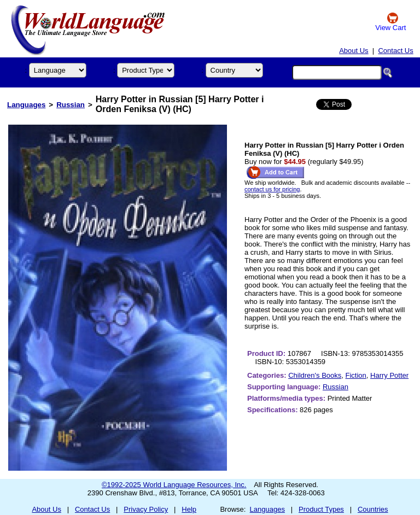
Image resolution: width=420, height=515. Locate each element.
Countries (373, 509)
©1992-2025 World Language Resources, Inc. (174, 485)
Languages (26, 105)
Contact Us (395, 51)
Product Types (321, 509)
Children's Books (315, 375)
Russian (71, 105)
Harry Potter (389, 375)
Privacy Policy (146, 509)
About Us (354, 51)
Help (189, 509)
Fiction (356, 375)
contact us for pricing (272, 189)
